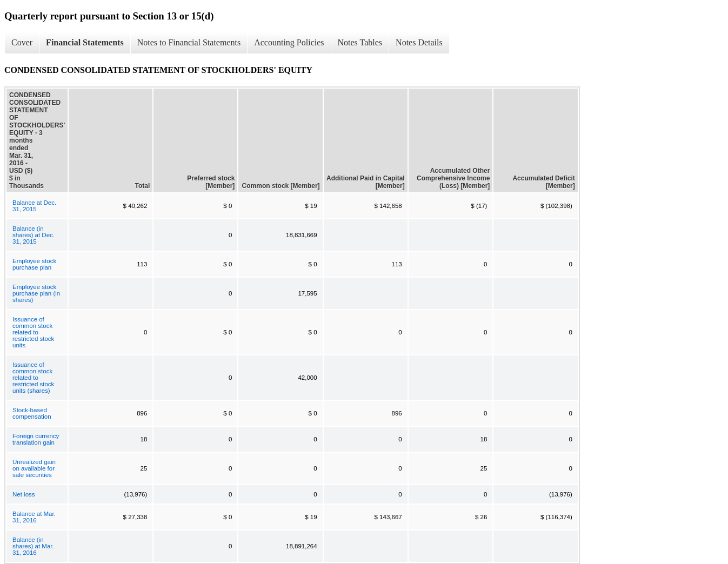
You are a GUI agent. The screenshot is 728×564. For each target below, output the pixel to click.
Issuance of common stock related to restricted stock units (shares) (33, 378)
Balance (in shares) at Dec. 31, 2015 (34, 235)
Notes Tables (360, 42)
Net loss (24, 494)
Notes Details (419, 42)
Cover (22, 42)
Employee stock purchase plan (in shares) (36, 293)
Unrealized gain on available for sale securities (34, 468)
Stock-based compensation (32, 413)
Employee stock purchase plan (34, 264)
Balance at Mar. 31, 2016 (34, 517)
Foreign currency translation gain (36, 439)
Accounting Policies (289, 42)
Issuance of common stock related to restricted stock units (33, 332)
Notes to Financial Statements (189, 42)
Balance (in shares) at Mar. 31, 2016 (33, 546)
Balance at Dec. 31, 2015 (34, 206)
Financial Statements (85, 42)
